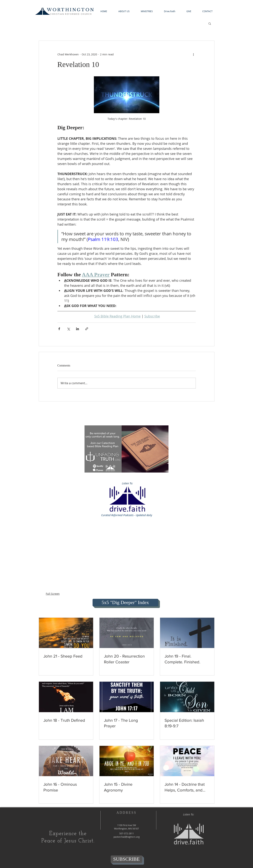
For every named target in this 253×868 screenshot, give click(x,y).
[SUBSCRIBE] (126, 859)
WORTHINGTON (71, 10)
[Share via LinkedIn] (78, 329)
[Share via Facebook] (59, 329)
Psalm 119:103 (103, 239)
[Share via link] (87, 329)
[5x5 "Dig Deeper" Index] (125, 603)
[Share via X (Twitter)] (68, 329)
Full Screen (53, 594)
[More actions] (194, 54)
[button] (124, 11)
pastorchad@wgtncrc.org (127, 837)
